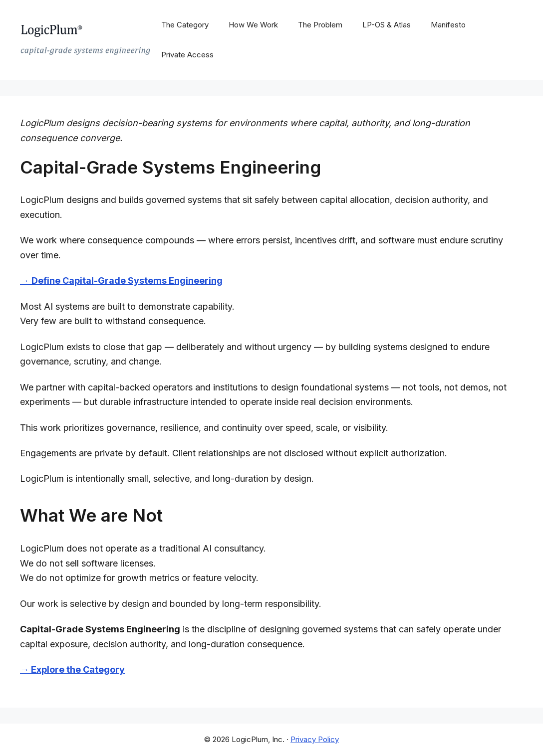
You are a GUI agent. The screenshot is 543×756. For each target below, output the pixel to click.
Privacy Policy (315, 739)
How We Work (253, 25)
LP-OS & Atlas (387, 25)
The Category (185, 25)
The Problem (320, 25)
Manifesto (448, 25)
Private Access (187, 55)
